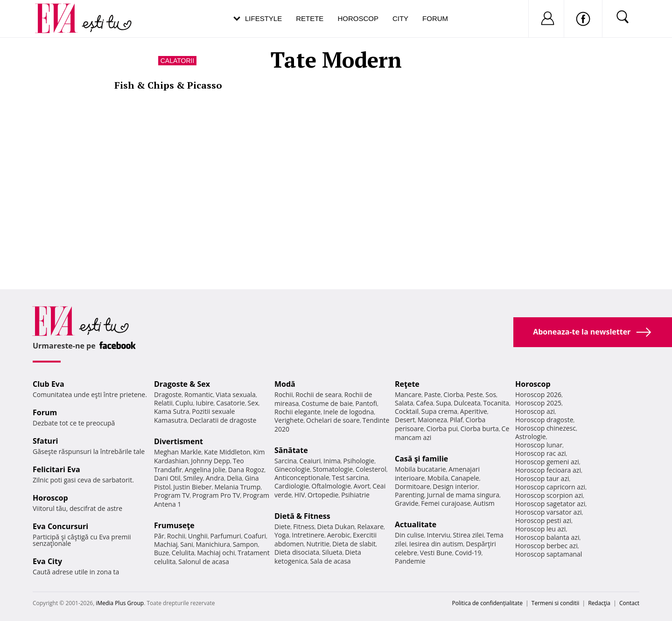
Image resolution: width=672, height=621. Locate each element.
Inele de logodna (349, 412)
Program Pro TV (216, 495)
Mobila (438, 478)
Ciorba (453, 394)
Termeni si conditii (556, 603)
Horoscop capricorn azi (550, 487)
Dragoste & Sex (182, 384)
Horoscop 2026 (538, 394)
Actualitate (416, 524)
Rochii (176, 536)
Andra (215, 478)
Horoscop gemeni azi (547, 462)
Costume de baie (327, 403)
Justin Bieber (192, 487)
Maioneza (432, 420)
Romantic (199, 394)
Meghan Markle (178, 452)
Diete (282, 527)
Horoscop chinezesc (546, 428)
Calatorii (178, 61)
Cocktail (407, 411)
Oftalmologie (331, 486)
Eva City (47, 561)
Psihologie (359, 461)
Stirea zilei (468, 535)
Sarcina (286, 461)
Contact (629, 603)
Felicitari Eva (56, 469)
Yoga (282, 535)
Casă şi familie (421, 459)
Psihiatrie (355, 495)
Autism (484, 503)
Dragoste (168, 394)
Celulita (183, 553)
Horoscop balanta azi (547, 537)
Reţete (407, 384)
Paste (433, 394)
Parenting (409, 495)
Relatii (163, 403)
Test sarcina (350, 478)
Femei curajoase (446, 503)
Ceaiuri (310, 461)
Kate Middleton (227, 452)
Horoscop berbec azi (546, 546)
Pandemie (410, 561)
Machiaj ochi (216, 553)
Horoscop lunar (539, 445)
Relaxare (371, 527)
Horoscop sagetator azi (550, 504)
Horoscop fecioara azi (548, 470)
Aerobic (339, 535)
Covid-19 (468, 553)
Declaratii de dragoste (223, 420)
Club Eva (49, 384)
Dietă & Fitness (302, 516)
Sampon (245, 544)
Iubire (204, 403)
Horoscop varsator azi (548, 512)
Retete (310, 18)
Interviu (439, 535)
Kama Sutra (171, 411)
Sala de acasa (330, 561)
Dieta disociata (297, 552)
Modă (285, 384)
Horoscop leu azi (540, 529)
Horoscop (358, 18)
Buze (161, 553)
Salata (404, 403)
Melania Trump (237, 487)
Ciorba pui (442, 429)
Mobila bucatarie (420, 469)
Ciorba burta (480, 429)
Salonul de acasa (204, 562)
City (400, 18)
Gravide (407, 503)
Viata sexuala (236, 394)
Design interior (455, 486)
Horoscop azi (535, 411)
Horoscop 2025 (538, 403)
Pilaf (456, 420)
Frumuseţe (174, 525)
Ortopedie (323, 495)
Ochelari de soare (333, 420)
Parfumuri (226, 536)
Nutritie (318, 544)
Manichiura (213, 544)
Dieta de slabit (354, 544)
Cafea (424, 403)
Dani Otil (167, 478)
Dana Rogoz (246, 470)
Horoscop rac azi (541, 453)
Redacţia (599, 603)
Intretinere (308, 535)
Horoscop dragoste (544, 420)
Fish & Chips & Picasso (168, 85)
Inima (332, 461)
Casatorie (231, 403)
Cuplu (184, 403)
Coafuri (255, 536)
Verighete (289, 420)
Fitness (304, 527)
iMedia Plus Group (120, 603)
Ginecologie (292, 469)
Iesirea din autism (436, 544)
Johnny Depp (210, 461)
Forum (435, 18)
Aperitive (474, 411)
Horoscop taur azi (542, 478)
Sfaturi (45, 441)
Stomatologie (333, 469)
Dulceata (467, 403)
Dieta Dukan (336, 527)
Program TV (172, 495)
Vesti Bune (436, 553)
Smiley (193, 478)
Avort (361, 486)
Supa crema (439, 411)
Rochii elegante (297, 412)
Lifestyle (263, 18)
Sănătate (291, 450)
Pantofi (366, 403)
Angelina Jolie (205, 470)
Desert (405, 420)
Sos (491, 394)
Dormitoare (413, 486)
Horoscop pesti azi (543, 520)
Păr (159, 536)
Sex (253, 403)
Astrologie (531, 436)
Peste (475, 394)
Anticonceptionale (302, 478)
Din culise (409, 535)
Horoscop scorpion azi (549, 495)
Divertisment (178, 441)
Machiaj (166, 544)
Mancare (408, 394)
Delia (234, 478)
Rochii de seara (318, 394)
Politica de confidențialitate (487, 603)
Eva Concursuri (60, 526)
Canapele (465, 478)
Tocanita (496, 403)
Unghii (198, 536)
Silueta (332, 552)
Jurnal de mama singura (463, 495)
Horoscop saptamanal (549, 554)
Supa (444, 403)
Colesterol (371, 469)
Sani (187, 544)
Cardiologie (292, 486)
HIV (300, 495)
